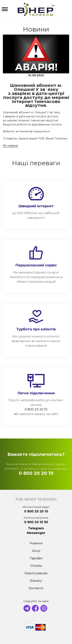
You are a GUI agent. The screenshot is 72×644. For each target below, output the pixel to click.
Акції (36, 551)
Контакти (36, 588)
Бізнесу (36, 581)
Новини (36, 543)
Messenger (36, 533)
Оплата (36, 566)
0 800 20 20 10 (36, 409)
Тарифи (36, 558)
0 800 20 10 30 (36, 522)
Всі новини (10, 146)
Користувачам (36, 573)
